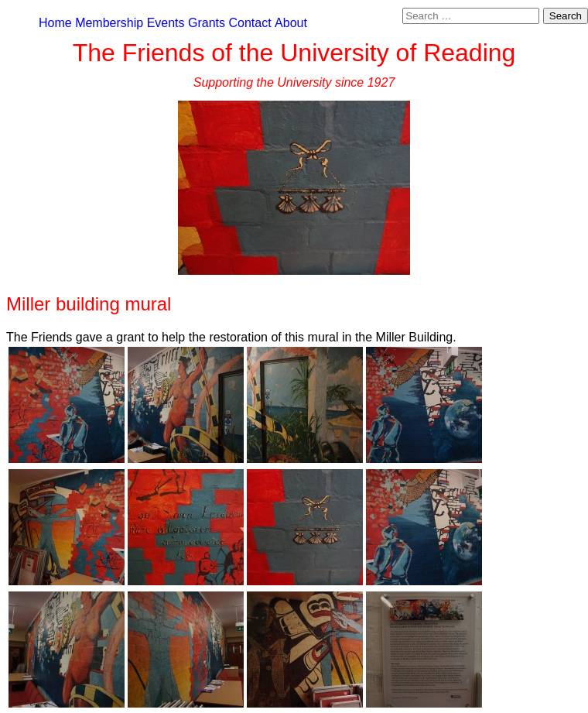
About (291, 23)
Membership (109, 23)
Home (55, 23)
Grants (207, 23)
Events (166, 23)
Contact (250, 23)
